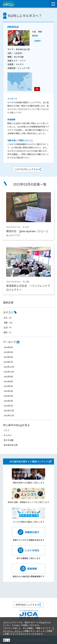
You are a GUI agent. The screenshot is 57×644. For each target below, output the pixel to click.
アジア (7, 430)
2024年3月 (8, 357)
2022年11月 (9, 415)
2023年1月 (8, 406)
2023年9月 (8, 377)
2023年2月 (8, 401)
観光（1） (8, 332)
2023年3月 (8, 396)
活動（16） (9, 323)
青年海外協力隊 (11, 445)
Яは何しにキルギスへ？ (25, 16)
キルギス (8, 435)
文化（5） (8, 318)
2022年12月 (9, 411)
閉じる (7, 640)
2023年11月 (9, 372)
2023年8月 (8, 381)
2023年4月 (8, 391)
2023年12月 (9, 367)
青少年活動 (9, 440)
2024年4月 (8, 352)
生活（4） (8, 327)
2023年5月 (8, 386)
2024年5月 (8, 347)
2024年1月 (8, 362)
